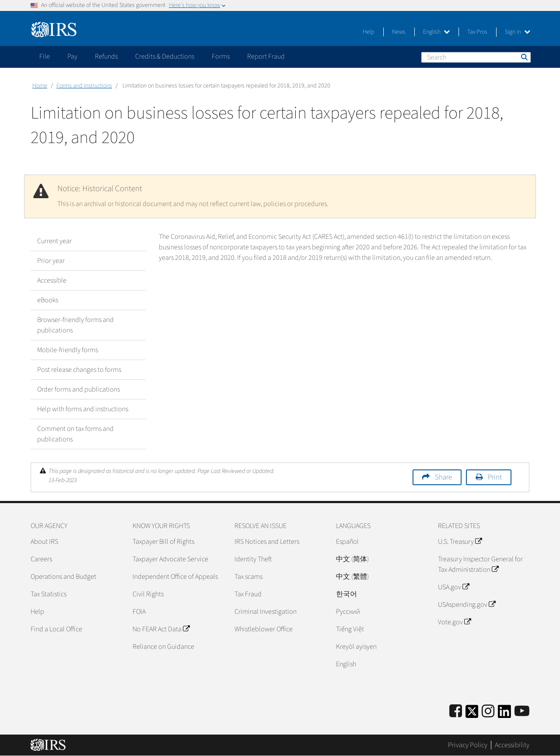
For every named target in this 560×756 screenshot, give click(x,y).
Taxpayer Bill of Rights (163, 542)
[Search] (476, 57)
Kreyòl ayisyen (356, 647)
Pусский (348, 612)
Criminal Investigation (266, 612)
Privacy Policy (468, 745)
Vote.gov (454, 622)
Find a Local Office (56, 629)
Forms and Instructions (84, 86)
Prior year (51, 261)
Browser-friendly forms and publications (75, 325)
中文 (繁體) (352, 577)
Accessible (52, 280)
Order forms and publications (79, 389)
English (436, 32)
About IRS (44, 542)
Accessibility (512, 745)
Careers (41, 559)
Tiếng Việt (350, 629)
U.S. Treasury (460, 542)
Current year (54, 241)
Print (495, 477)
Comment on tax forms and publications (75, 434)
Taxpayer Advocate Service (170, 559)
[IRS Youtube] (522, 712)
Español (347, 542)
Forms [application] (221, 56)
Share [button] (443, 477)
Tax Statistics (49, 594)
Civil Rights (148, 594)
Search (524, 57)
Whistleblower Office (264, 629)
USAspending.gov (467, 605)
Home (40, 86)
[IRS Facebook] (456, 712)
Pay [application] (72, 56)
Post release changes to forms (79, 370)
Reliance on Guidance (163, 647)
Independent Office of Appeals (175, 577)
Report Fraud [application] (266, 56)
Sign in (518, 32)
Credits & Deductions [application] (165, 56)
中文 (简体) (352, 559)
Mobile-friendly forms (68, 350)
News (399, 32)
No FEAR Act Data (161, 629)
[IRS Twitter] (472, 714)
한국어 (346, 594)
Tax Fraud (248, 594)
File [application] (45, 56)
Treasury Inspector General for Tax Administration (480, 564)
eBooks (48, 300)
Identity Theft (253, 559)
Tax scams (248, 577)
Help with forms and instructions (83, 409)
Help (369, 32)
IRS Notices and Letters (267, 542)
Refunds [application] (106, 56)
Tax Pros (477, 32)
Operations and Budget (63, 577)
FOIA (139, 612)
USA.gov (453, 587)
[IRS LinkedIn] (504, 714)
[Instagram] (488, 712)
